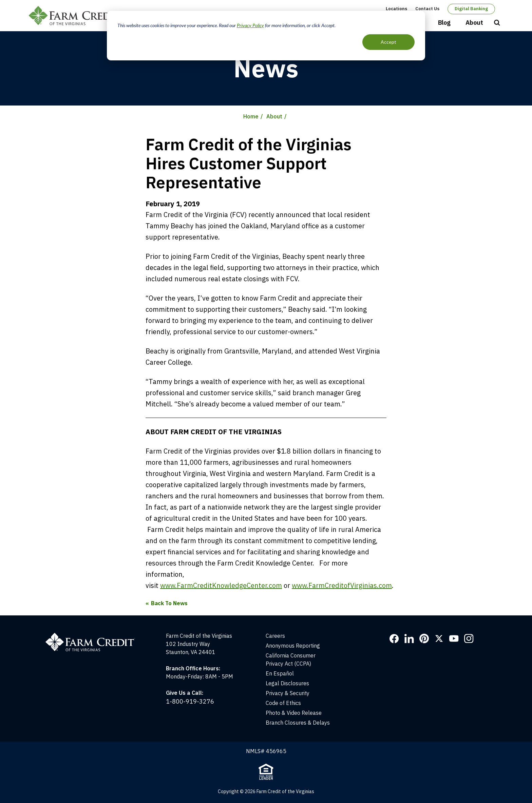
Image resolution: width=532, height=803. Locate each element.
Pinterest (424, 638)
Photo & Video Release (294, 713)
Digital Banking (471, 9)
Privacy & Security (288, 693)
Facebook (394, 638)
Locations (396, 9)
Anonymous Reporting (293, 646)
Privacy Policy (250, 25)
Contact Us (427, 9)
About (474, 23)
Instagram (469, 638)
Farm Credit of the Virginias (77, 16)
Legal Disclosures (287, 683)
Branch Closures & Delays (298, 723)
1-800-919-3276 (190, 701)
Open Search (497, 23)
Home (251, 116)
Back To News (169, 603)
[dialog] (266, 36)
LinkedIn (409, 638)
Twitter (439, 638)
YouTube (454, 638)
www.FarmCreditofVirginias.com (342, 585)
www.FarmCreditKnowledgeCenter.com (221, 585)
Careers (275, 636)
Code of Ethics (283, 703)
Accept (388, 42)
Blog (444, 23)
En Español (280, 673)
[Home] (94, 636)
